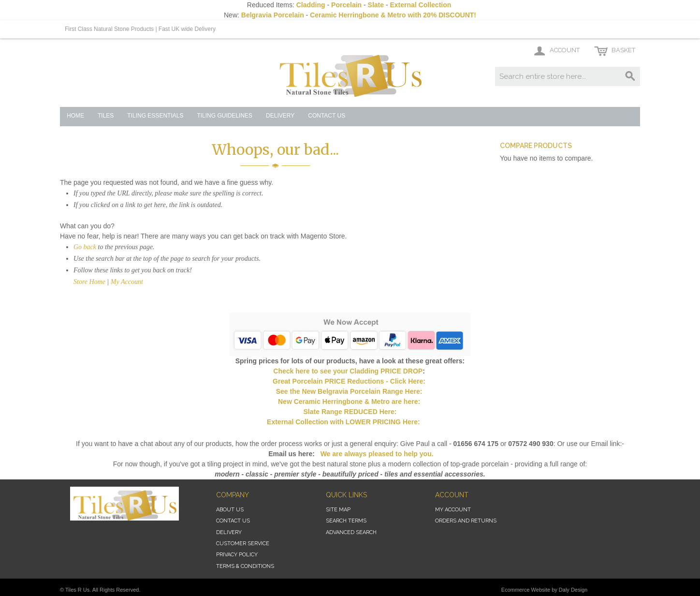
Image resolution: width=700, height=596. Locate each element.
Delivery (229, 532)
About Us (230, 510)
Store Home (89, 282)
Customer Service (243, 544)
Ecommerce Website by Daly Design (544, 590)
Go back (85, 247)
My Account (127, 282)
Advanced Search (351, 532)
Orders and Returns (466, 521)
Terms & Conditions (245, 566)
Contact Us (233, 521)
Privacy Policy (237, 555)
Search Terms (346, 521)
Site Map (338, 510)
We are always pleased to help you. (376, 454)
